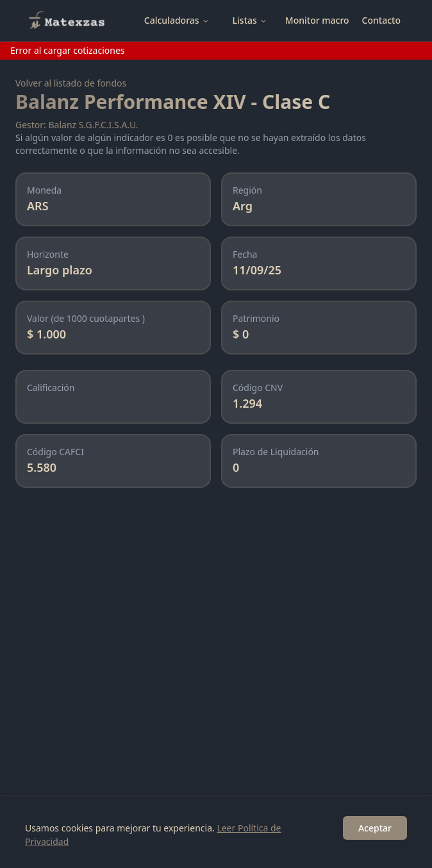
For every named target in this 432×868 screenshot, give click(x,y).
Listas (250, 20)
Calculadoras (177, 20)
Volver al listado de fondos (71, 83)
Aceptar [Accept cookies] (375, 828)
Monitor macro (317, 20)
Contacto (381, 20)
